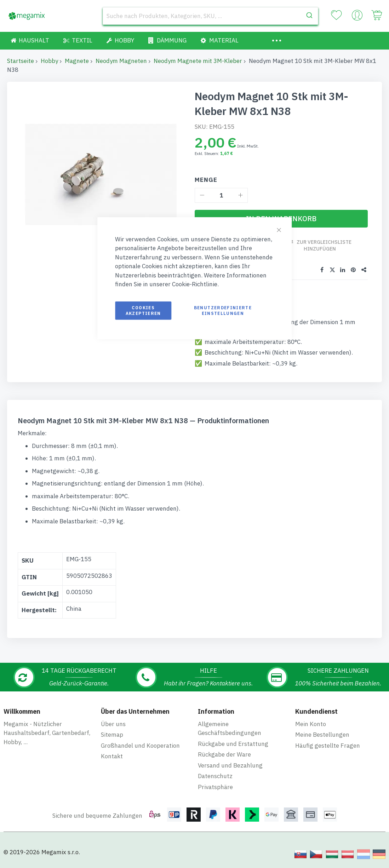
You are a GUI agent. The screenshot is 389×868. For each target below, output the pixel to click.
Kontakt (112, 756)
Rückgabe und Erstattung (233, 744)
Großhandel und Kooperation (140, 746)
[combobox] (210, 16)
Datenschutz (215, 776)
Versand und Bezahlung (230, 765)
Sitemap (112, 735)
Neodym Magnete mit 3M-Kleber (198, 61)
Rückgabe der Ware (224, 754)
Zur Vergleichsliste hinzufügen (324, 245)
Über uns (113, 724)
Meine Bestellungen (322, 735)
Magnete (77, 61)
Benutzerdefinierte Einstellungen (223, 310)
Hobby (49, 61)
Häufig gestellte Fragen (328, 746)
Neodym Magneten (121, 61)
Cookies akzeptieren (143, 310)
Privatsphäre (215, 787)
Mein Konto (311, 724)
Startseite (21, 61)
